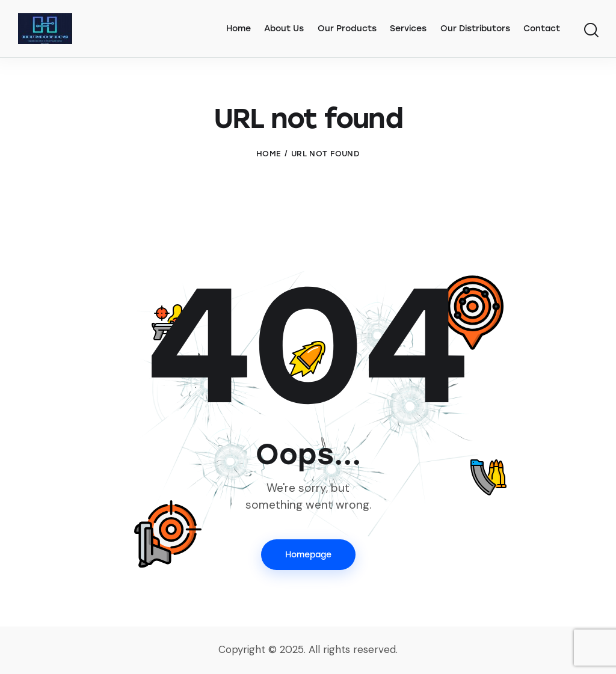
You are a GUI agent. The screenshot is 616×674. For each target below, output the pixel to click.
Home (269, 154)
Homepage (308, 555)
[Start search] (590, 31)
